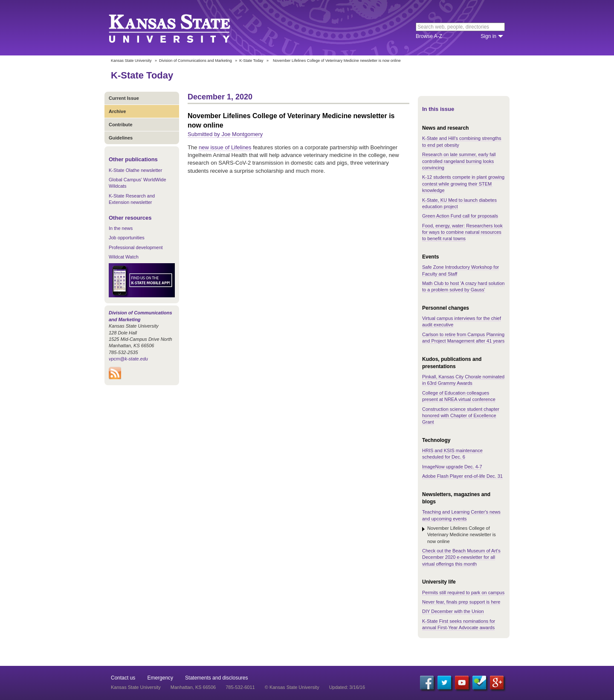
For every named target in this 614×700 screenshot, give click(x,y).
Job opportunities (127, 238)
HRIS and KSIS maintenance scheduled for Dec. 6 (452, 454)
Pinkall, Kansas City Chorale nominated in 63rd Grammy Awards (463, 380)
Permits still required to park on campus (463, 593)
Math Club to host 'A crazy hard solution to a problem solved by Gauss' (463, 286)
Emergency (160, 678)
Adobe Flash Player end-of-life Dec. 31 (462, 476)
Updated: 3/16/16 (347, 687)
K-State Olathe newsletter (135, 170)
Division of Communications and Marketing (195, 61)
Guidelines (121, 138)
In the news (121, 228)
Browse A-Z (429, 36)
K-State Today (251, 61)
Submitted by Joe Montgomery (225, 134)
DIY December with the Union (453, 611)
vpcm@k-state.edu (128, 359)
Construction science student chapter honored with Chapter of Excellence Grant (461, 416)
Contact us (123, 678)
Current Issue (124, 98)
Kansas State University (180, 28)
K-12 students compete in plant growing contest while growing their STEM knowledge (463, 184)
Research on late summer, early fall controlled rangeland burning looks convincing (459, 161)
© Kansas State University (292, 687)
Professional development (136, 247)
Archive (117, 111)
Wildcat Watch (124, 257)
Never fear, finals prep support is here (461, 602)
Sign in (488, 36)
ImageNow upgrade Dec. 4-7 (452, 467)
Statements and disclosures (216, 678)
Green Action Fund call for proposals (460, 216)
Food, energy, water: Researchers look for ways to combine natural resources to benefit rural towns (462, 232)
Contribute (121, 125)
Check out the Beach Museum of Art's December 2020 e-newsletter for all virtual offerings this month (461, 557)
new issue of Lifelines (225, 147)
